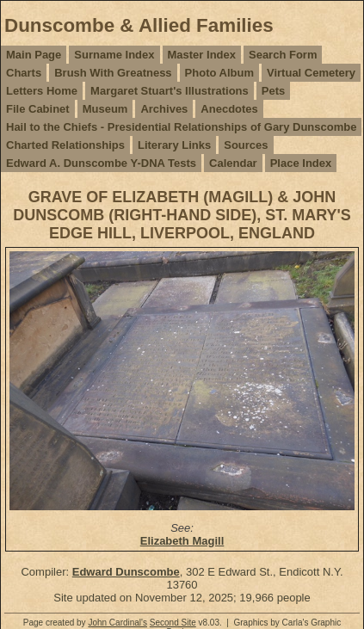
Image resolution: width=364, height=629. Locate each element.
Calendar (233, 163)
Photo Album (219, 73)
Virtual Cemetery (311, 73)
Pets (273, 91)
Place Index (301, 163)
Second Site (173, 623)
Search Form (283, 55)
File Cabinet (38, 109)
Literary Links (174, 145)
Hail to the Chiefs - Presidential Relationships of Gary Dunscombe (181, 127)
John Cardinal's (117, 623)
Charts (24, 73)
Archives (164, 109)
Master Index (202, 55)
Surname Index (114, 55)
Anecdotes (229, 109)
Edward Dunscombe (126, 572)
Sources (246, 145)
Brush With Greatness (113, 73)
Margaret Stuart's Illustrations (170, 91)
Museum (105, 109)
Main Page (34, 55)
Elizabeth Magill (182, 541)
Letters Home (42, 91)
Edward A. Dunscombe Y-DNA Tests (101, 163)
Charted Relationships (65, 145)
